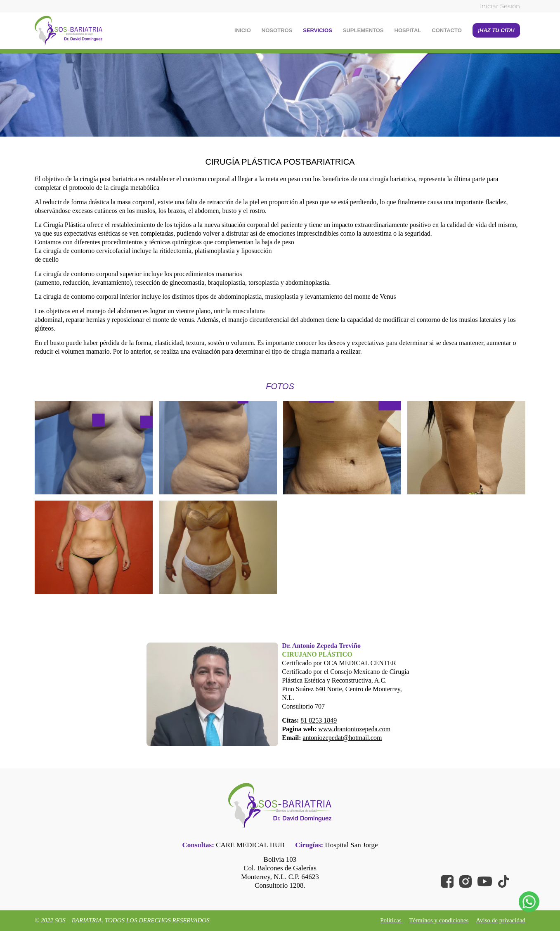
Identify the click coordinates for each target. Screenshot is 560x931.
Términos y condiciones (439, 920)
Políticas (391, 920)
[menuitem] (498, 6)
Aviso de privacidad (501, 920)
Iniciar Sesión (500, 6)
